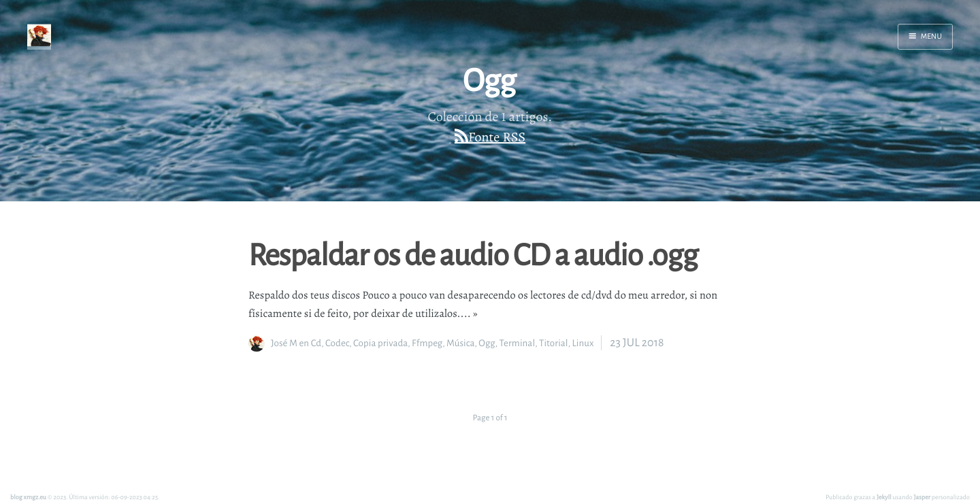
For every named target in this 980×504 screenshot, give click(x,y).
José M (284, 343)
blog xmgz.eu (28, 497)
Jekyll (884, 497)
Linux (583, 343)
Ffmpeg (427, 343)
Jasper (922, 497)
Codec (337, 343)
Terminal (518, 343)
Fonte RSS (497, 137)
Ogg (487, 343)
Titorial (554, 343)
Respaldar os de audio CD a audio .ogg (473, 254)
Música (460, 343)
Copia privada (380, 343)
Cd (316, 343)
